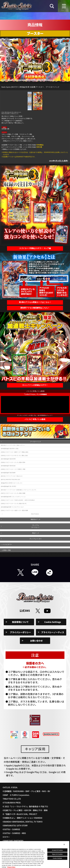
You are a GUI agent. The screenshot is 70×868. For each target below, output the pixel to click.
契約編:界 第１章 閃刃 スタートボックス (12, 483)
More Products (35, 514)
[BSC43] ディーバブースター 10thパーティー (13, 445)
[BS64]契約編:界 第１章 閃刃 (8, 486)
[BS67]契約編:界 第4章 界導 (8, 459)
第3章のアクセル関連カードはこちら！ (35, 302)
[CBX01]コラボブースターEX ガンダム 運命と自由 (14, 456)
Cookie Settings (53, 622)
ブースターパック (35, 442)
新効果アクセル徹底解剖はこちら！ (35, 308)
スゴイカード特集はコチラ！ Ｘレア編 (35, 248)
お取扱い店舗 (6, 550)
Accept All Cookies (57, 850)
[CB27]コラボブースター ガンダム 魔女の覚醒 (13, 493)
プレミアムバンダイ (36, 539)
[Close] (64, 844)
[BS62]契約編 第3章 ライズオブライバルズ (12, 507)
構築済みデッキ (36, 519)
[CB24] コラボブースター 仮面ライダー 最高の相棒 (14, 510)
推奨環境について (20, 622)
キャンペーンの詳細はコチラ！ (35, 385)
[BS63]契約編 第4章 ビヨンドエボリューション (13, 497)
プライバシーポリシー (20, 632)
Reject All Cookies (57, 854)
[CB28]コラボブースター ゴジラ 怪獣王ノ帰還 (13, 469)
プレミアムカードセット (35, 526)
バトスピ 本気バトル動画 (35, 419)
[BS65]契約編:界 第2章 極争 (8, 473)
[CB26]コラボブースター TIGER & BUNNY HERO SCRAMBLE (18, 500)
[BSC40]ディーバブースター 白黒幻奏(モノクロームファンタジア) (18, 490)
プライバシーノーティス (53, 632)
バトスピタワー (7, 544)
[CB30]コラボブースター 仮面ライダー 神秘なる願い (15, 452)
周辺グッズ (36, 533)
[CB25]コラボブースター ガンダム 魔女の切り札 (14, 504)
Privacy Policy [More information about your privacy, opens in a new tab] (11, 867)
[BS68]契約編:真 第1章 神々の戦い (10, 449)
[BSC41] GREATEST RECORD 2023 (10, 480)
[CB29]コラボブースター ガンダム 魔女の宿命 (13, 462)
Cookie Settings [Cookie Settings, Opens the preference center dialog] (57, 858)
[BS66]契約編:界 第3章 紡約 (8, 466)
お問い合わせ (36, 641)
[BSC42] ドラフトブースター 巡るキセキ (12, 476)
